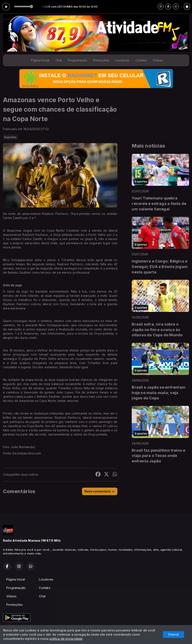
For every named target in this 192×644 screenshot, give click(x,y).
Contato (141, 60)
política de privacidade (66, 639)
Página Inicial (40, 60)
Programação (77, 60)
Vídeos (158, 60)
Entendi (174, 634)
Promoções (101, 60)
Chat (59, 60)
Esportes (10, 137)
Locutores (122, 60)
